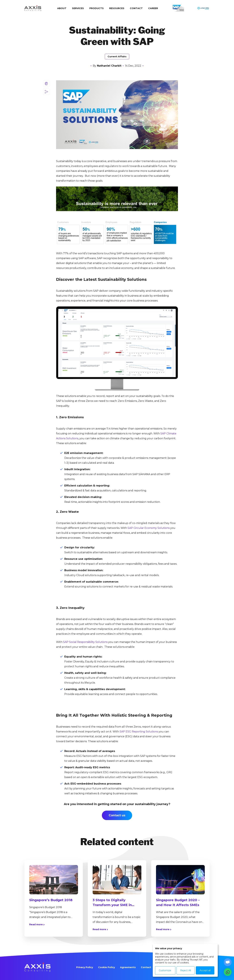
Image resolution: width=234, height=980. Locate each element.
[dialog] (185, 960)
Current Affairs (117, 57)
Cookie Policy (107, 967)
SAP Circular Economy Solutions (149, 528)
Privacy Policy (85, 967)
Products (97, 8)
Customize (165, 970)
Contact (136, 8)
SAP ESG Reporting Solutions (139, 732)
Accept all (205, 970)
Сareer (153, 8)
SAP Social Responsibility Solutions (85, 642)
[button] (228, 972)
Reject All (186, 970)
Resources (117, 8)
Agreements (128, 967)
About (62, 8)
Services (78, 8)
